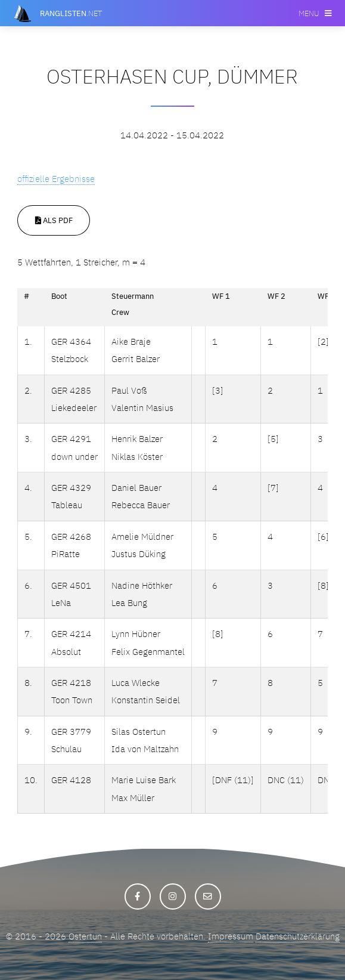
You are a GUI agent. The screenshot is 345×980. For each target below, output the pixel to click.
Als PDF (54, 220)
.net (71, 13)
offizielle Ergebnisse (56, 179)
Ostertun (85, 936)
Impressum (231, 936)
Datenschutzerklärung (298, 936)
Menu (309, 13)
